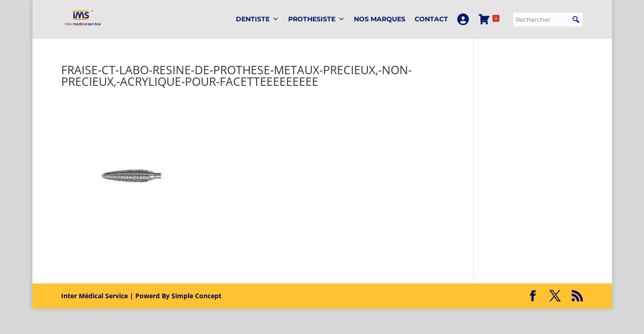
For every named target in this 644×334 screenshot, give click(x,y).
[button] (576, 19)
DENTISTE (257, 19)
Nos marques (380, 19)
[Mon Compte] (463, 19)
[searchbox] (548, 19)
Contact (431, 19)
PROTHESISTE (316, 19)
